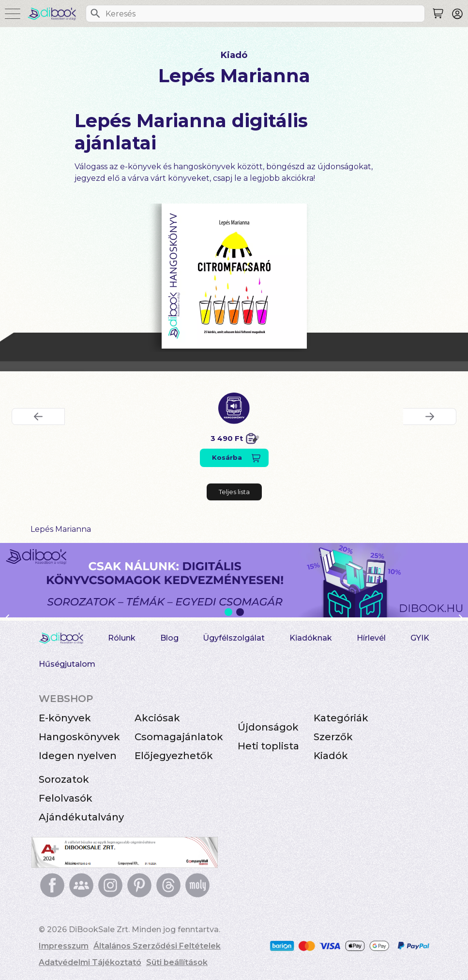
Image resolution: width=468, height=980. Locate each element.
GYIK (420, 638)
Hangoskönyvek (79, 737)
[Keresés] (95, 14)
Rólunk (122, 638)
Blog (169, 638)
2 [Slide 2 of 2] (240, 612)
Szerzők (333, 737)
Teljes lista (234, 492)
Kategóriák (341, 718)
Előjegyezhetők (174, 756)
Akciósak (157, 718)
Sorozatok (64, 779)
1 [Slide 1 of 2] (228, 612)
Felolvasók (66, 798)
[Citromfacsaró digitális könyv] (234, 276)
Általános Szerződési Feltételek (157, 946)
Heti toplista (268, 746)
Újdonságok (268, 727)
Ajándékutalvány (81, 817)
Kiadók (331, 756)
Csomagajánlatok (179, 737)
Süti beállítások (177, 962)
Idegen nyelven (78, 756)
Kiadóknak (311, 638)
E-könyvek (65, 718)
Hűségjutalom (67, 664)
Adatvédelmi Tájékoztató (90, 962)
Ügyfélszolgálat (234, 638)
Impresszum (64, 946)
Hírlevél (371, 638)
